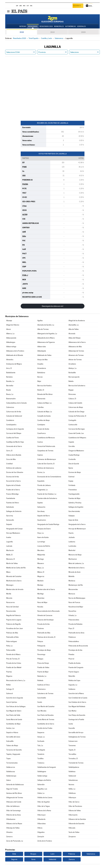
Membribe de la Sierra (76, 568)
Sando (40, 702)
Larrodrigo (41, 542)
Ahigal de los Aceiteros (77, 321)
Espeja (71, 481)
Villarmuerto (73, 815)
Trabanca (41, 763)
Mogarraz (41, 576)
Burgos (33, 854)
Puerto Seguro (74, 672)
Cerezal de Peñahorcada (46, 446)
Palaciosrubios (74, 620)
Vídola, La (41, 793)
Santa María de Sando (14, 719)
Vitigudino (41, 832)
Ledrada (9, 546)
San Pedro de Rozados (45, 715)
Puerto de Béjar (43, 672)
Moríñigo (41, 594)
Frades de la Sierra (13, 490)
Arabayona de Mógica (14, 364)
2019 (22, 32)
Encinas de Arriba (13, 477)
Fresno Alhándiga (12, 494)
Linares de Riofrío (44, 546)
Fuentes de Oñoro (13, 503)
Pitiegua (40, 659)
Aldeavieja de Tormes (76, 351)
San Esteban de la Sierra (77, 702)
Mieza (8, 572)
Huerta (71, 533)
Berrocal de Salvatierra (77, 386)
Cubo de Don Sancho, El (46, 464)
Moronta (9, 598)
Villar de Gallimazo (13, 806)
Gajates (40, 503)
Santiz (71, 724)
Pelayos (40, 641)
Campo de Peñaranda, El (77, 416)
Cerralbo (72, 446)
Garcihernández (74, 511)
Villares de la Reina (44, 811)
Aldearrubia (42, 347)
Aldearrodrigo (11, 347)
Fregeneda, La (42, 490)
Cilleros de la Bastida (14, 455)
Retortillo (72, 676)
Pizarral (71, 659)
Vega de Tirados (12, 789)
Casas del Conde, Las (76, 433)
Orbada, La (72, 615)
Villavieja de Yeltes (13, 828)
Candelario (10, 420)
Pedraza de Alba (12, 633)
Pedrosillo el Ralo (12, 637)
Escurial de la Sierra (13, 481)
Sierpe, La (41, 737)
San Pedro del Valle (13, 715)
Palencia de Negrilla (13, 624)
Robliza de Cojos (74, 680)
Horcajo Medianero (13, 533)
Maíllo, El (9, 555)
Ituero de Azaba (43, 537)
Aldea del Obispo (75, 338)
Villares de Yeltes (75, 811)
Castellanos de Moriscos (46, 438)
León (52, 854)
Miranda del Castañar (14, 576)
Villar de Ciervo (74, 802)
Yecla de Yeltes (74, 832)
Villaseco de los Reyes (14, 824)
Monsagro (10, 585)
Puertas (9, 672)
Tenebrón (41, 754)
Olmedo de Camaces (45, 615)
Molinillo (71, 576)
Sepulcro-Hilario (12, 732)
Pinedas (71, 654)
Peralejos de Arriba (75, 650)
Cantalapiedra (11, 425)
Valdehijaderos (74, 767)
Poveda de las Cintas (14, 663)
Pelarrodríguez (12, 641)
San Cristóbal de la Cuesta (78, 698)
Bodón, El (41, 390)
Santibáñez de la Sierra (46, 724)
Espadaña (41, 481)
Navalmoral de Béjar (76, 607)
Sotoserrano (73, 741)
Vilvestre (9, 832)
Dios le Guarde (74, 464)
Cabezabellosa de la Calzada (16, 403)
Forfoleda (72, 485)
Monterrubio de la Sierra (46, 589)
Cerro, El (9, 451)
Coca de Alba (11, 459)
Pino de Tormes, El (13, 659)
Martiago (41, 559)
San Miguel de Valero (14, 711)
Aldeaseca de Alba (75, 347)
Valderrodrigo (42, 776)
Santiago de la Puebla (76, 719)
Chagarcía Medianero (76, 451)
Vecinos (71, 785)
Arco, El (9, 368)
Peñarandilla (11, 650)
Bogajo (71, 390)
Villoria (40, 828)
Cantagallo (72, 420)
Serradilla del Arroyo (76, 732)
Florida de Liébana (44, 485)
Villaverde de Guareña (76, 824)
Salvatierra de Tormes (45, 693)
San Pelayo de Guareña (77, 715)
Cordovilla (72, 459)
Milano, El (41, 572)
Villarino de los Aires (14, 815)
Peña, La (9, 646)
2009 (83, 32)
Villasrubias (42, 824)
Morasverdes (73, 589)
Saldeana (72, 689)
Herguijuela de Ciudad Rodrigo (48, 524)
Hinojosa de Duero (44, 529)
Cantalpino (41, 425)
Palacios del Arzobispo (45, 620)
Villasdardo (41, 819)
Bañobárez (41, 373)
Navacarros (10, 602)
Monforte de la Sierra (14, 581)
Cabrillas (41, 407)
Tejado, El (72, 750)
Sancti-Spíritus (12, 702)
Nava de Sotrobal (12, 607)
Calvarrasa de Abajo (76, 407)
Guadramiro (42, 520)
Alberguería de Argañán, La (47, 334)
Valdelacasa (11, 772)
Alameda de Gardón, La (46, 325)
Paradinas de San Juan (15, 628)
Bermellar (10, 386)
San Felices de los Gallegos (16, 706)
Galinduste (10, 507)
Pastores (41, 628)
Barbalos (9, 377)
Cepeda (71, 442)
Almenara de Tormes (76, 355)
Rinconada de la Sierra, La (16, 680)
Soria (33, 859)
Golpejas (72, 516)
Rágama (9, 676)
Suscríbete (78, 6)
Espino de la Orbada (13, 485)
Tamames (72, 746)
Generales (81, 26)
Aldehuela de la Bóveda (15, 355)
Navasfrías (72, 611)
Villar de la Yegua (44, 806)
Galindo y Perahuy (75, 503)
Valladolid (52, 859)
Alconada (72, 334)
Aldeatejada (42, 351)
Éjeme (71, 468)
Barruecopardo (74, 377)
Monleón (40, 581)
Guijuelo (9, 524)
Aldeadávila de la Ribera (46, 338)
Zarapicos (72, 837)
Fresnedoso (73, 490)
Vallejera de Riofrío (44, 780)
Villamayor (72, 798)
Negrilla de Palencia (13, 615)
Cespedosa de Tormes (45, 451)
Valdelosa (72, 772)
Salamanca (41, 689)
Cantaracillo (73, 425)
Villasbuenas (11, 819)
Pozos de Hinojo (43, 663)
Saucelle (72, 728)
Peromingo (41, 654)
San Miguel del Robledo (77, 706)
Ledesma (72, 542)
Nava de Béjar (42, 602)
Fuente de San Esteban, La (47, 494)
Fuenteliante (11, 498)
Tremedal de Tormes (76, 763)
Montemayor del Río (76, 585)
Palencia (72, 854)
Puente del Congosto (76, 667)
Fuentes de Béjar (75, 498)
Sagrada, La (73, 685)
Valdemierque (11, 776)
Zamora (72, 859)
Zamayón (41, 837)
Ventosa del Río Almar (14, 793)
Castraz (40, 442)
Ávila (14, 854)
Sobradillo (10, 741)
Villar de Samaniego (13, 811)
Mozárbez (41, 598)
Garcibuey (41, 511)
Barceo (40, 377)
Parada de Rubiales (75, 624)
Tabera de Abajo (12, 746)
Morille (9, 594)
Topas (8, 759)
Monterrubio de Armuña (15, 589)
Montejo (40, 585)
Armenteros (42, 368)
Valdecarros (11, 767)
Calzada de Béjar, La (45, 412)
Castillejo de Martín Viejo (15, 442)
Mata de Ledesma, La (76, 563)
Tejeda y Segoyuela (13, 754)
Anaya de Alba (42, 360)
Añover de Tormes (75, 360)
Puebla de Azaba (75, 663)
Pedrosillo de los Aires (76, 633)
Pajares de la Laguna (14, 620)
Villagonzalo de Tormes (15, 798)
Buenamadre (11, 399)
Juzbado (72, 537)
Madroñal (72, 550)
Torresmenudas (12, 763)
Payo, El (71, 628)
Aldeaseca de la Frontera (15, 351)
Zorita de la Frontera (45, 841)
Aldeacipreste (11, 338)
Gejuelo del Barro (44, 516)
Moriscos (72, 594)
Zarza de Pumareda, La (15, 841)
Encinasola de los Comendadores (49, 477)
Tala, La (40, 746)
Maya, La (41, 568)
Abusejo (9, 321)
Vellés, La (72, 789)
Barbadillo (72, 373)
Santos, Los (10, 728)
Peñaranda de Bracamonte (78, 646)
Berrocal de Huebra (44, 386)
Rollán (8, 685)
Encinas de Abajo (75, 472)
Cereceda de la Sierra (14, 446)
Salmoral (10, 693)
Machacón (10, 550)
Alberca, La (10, 334)
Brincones (72, 394)
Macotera (41, 550)
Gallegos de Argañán (76, 507)
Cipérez (40, 455)
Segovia (14, 859)
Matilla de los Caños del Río (16, 568)
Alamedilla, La (74, 325)
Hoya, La (41, 533)
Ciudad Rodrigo (74, 455)
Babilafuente (11, 373)
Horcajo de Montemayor (77, 529)
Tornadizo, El (73, 759)
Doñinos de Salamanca (46, 468)
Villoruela (72, 828)
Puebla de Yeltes (43, 667)
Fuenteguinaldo (74, 494)
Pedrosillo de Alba (44, 633)
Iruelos (9, 537)
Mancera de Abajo (75, 555)
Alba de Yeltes (74, 329)
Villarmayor (42, 815)
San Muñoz (72, 711)
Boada (9, 390)
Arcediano (72, 364)
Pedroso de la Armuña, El (46, 637)
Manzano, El (11, 559)
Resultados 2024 (46, 26)
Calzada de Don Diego (76, 412)
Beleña (71, 381)
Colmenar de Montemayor (47, 459)
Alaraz (9, 329)
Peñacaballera (74, 641)
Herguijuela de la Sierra (77, 524)
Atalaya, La (72, 368)
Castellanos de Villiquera (77, 438)
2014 (52, 32)
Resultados (33, 26)
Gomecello (10, 520)
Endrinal (71, 477)
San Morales (42, 711)
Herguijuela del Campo (14, 529)
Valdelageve (42, 772)
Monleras (72, 581)
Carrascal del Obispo (14, 433)
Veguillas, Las (42, 789)
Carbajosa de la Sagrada (15, 429)
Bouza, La (10, 394)
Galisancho (41, 507)
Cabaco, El (72, 399)
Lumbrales (72, 546)
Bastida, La (10, 381)
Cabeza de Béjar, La (44, 403)
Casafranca (42, 433)
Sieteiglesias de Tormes (77, 737)
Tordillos (40, 759)
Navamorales (11, 611)
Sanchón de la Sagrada (15, 698)
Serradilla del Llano (13, 737)
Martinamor (73, 559)
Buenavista (41, 399)
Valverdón (41, 785)
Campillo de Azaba (44, 416)
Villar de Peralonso (75, 806)
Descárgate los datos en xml (52, 306)
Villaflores (72, 793)
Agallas (40, 321)
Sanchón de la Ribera (76, 693)
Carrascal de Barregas (77, 429)
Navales (40, 607)
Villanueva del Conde (14, 802)
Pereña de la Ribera (13, 654)
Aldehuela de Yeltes (44, 355)
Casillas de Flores (13, 438)
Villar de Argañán (44, 802)
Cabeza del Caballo (75, 403)
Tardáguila (41, 750)
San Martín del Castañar (46, 706)
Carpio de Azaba (43, 429)
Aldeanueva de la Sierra (77, 342)
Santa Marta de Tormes (46, 719)
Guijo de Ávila (73, 520)
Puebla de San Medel (14, 667)
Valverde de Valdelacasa (15, 785)
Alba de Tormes (43, 329)
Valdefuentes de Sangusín (47, 767)
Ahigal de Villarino (13, 325)
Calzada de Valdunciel (14, 416)
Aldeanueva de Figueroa (46, 342)
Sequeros (41, 732)
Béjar (39, 381)
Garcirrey (10, 516)
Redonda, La (42, 676)
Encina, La (41, 472)
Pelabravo (72, 637)
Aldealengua (11, 342)
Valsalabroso (73, 780)
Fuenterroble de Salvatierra (47, 498)
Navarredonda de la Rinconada (48, 611)
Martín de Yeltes (12, 563)
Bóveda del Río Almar (45, 394)
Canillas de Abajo (44, 420)
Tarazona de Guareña (14, 750)
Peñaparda (41, 646)
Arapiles (40, 364)
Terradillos (72, 754)
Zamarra (9, 837)
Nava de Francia (74, 602)
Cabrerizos (10, 407)
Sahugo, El (10, 689)
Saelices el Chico (44, 685)
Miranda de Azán (75, 572)
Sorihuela (41, 741)
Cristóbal (9, 464)
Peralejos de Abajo (44, 650)
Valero (9, 780)
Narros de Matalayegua (77, 598)
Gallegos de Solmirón (14, 511)
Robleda (40, 680)
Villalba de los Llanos (45, 798)
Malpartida (41, 555)
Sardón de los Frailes (45, 728)
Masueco (41, 563)
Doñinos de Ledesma (14, 468)
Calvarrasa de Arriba (14, 412)
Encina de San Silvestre (15, 472)
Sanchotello (42, 698)
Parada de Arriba (44, 624)
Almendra (10, 360)
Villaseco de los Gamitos (77, 819)
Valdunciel (72, 776)
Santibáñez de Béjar (13, 724)
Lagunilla (10, 542)
